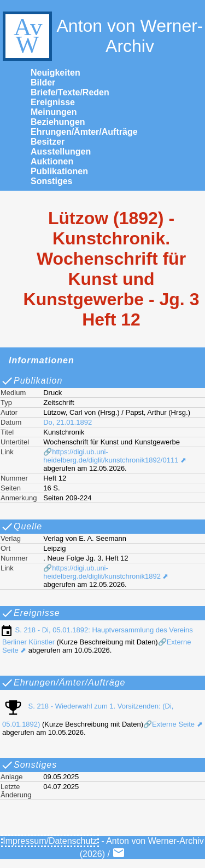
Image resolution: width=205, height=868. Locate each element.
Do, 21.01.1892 (68, 422)
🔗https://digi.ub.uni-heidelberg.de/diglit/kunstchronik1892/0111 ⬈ (115, 456)
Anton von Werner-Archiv (101, 36)
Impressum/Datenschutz (50, 841)
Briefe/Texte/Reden (70, 92)
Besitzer (48, 142)
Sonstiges (51, 181)
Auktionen (52, 161)
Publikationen (59, 171)
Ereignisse (53, 102)
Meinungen (54, 112)
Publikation (31, 381)
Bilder (43, 82)
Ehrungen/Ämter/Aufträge (84, 132)
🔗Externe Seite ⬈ (173, 724)
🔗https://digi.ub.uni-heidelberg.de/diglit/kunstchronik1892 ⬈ (106, 572)
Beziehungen (58, 122)
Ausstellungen (61, 152)
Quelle (21, 527)
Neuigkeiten (55, 73)
